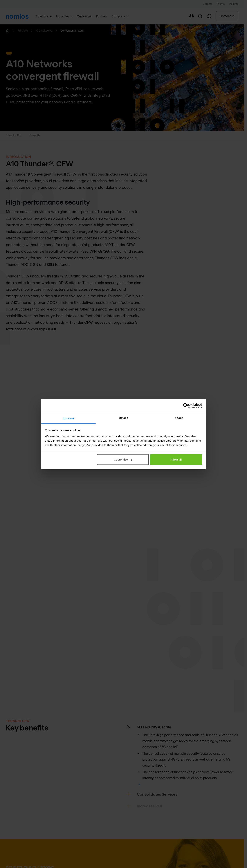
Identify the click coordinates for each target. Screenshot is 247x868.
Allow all (176, 460)
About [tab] (179, 418)
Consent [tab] (68, 418)
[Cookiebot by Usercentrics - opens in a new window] (186, 406)
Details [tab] (124, 418)
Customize (123, 460)
